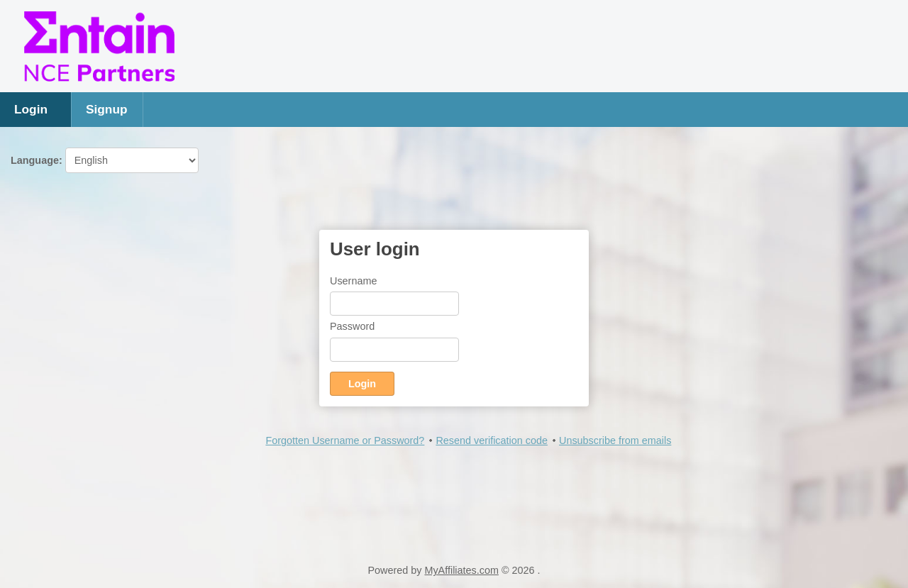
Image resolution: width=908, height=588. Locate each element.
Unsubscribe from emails (615, 440)
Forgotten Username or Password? (345, 440)
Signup (107, 109)
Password (352, 326)
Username (353, 281)
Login (31, 109)
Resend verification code (492, 440)
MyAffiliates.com (461, 570)
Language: (105, 160)
